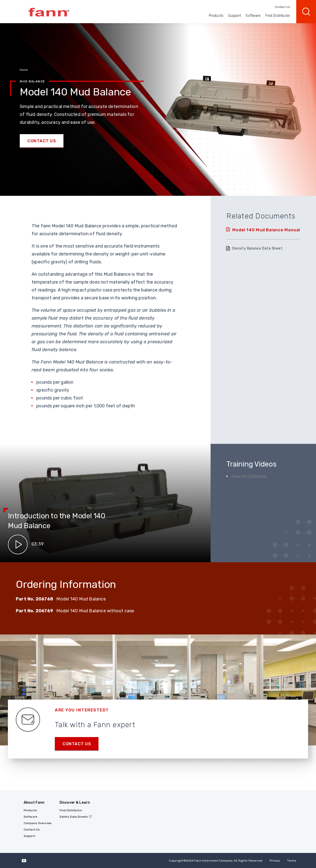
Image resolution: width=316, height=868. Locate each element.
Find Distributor (278, 16)
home (24, 70)
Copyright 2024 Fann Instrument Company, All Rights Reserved (216, 861)
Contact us (77, 744)
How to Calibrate (249, 476)
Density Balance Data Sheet (257, 248)
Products (216, 16)
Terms (292, 861)
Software (253, 16)
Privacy (275, 861)
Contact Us (282, 7)
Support (235, 16)
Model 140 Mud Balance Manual (266, 230)
